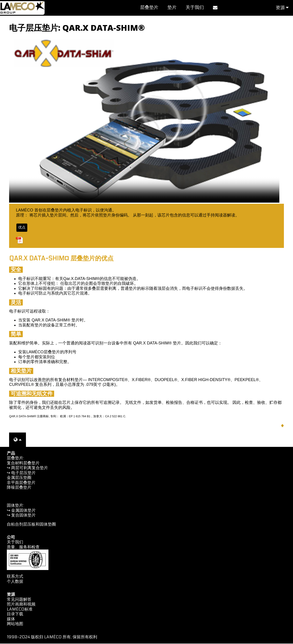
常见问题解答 (19, 600)
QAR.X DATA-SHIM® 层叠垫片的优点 (61, 259)
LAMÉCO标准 (20, 610)
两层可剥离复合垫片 (30, 468)
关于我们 (195, 8)
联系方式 (15, 577)
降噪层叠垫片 (19, 488)
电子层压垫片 (23, 473)
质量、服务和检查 (23, 548)
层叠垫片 (149, 8)
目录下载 (15, 615)
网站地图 (15, 624)
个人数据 (15, 582)
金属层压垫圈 (19, 478)
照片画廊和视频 (21, 605)
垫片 (172, 8)
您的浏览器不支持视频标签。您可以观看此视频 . (144, 120)
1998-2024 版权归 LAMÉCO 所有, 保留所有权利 (52, 637)
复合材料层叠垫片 (23, 464)
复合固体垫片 (23, 516)
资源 (282, 8)
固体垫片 (15, 506)
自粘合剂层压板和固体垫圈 (31, 525)
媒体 (11, 620)
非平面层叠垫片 (21, 483)
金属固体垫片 (23, 511)
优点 (22, 228)
